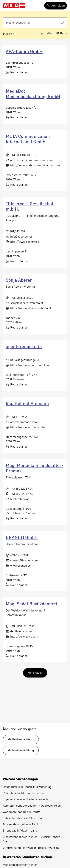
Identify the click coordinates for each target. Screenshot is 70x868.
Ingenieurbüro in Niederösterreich (25, 800)
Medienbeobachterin (21, 740)
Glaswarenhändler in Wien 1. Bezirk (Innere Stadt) (31, 839)
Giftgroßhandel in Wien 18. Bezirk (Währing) (32, 848)
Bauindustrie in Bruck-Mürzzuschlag (27, 787)
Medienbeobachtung (21, 750)
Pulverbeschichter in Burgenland (25, 793)
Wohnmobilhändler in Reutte (22, 812)
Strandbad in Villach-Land (20, 831)
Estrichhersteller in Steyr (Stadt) (24, 818)
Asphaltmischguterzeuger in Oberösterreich (32, 806)
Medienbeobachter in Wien (20, 865)
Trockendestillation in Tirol (20, 825)
